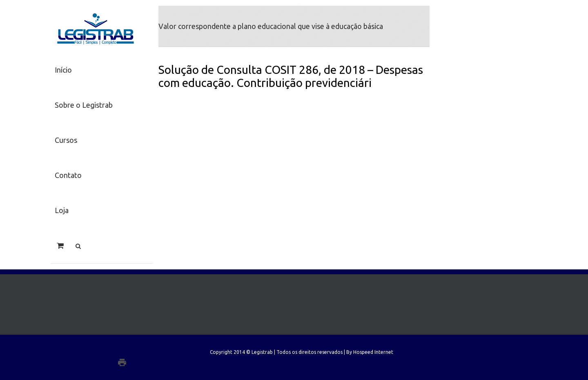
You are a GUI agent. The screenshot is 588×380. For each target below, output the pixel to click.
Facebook (141, 352)
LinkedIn (115, 351)
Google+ (139, 362)
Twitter (128, 351)
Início (63, 70)
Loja (62, 210)
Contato (68, 175)
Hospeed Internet (373, 352)
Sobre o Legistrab (84, 105)
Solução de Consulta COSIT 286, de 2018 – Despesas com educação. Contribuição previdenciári (291, 76)
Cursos (66, 140)
